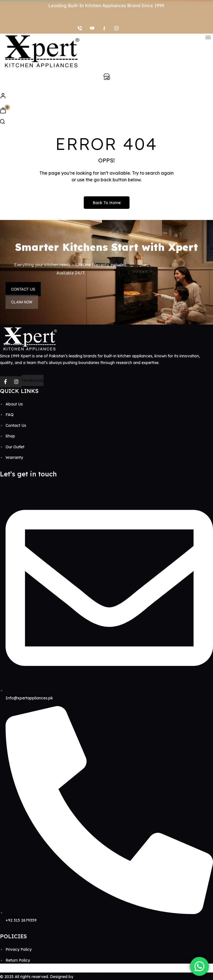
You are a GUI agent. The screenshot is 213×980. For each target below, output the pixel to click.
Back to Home (107, 203)
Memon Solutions (90, 977)
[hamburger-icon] (208, 37)
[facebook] (104, 28)
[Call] (80, 28)
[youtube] (92, 28)
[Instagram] (116, 28)
